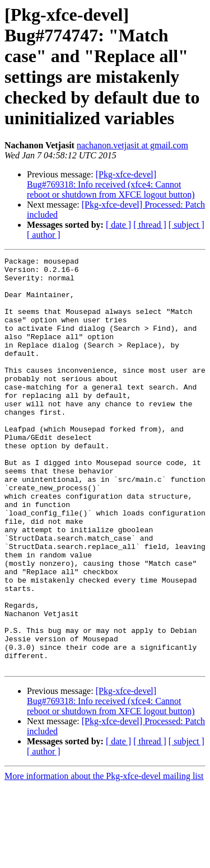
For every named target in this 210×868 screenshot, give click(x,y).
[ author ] (44, 235)
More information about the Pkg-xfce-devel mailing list (104, 858)
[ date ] (118, 225)
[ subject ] (186, 225)
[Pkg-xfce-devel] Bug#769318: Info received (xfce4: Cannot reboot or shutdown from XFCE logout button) (111, 184)
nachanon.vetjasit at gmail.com (132, 145)
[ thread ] (150, 225)
